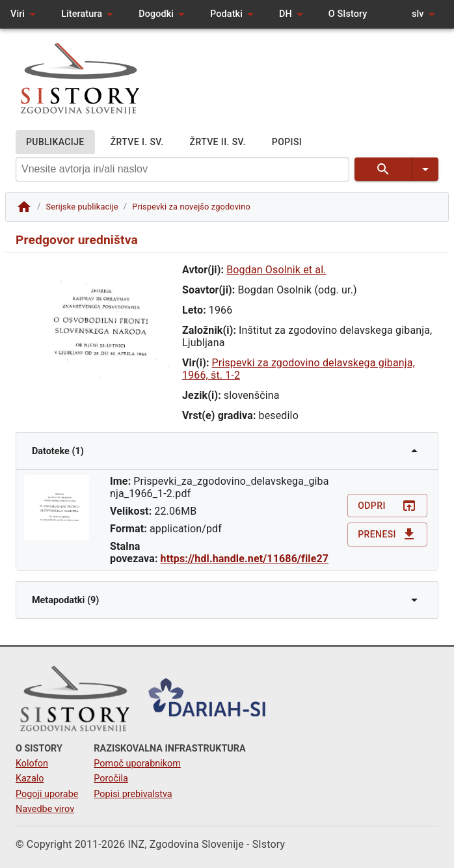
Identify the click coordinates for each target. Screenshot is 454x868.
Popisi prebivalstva (133, 794)
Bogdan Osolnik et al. (276, 270)
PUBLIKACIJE (55, 142)
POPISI (287, 142)
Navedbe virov (45, 809)
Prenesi (387, 535)
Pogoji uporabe (47, 794)
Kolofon (32, 764)
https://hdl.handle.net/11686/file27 (245, 559)
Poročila (111, 779)
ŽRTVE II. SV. (218, 142)
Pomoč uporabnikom (137, 764)
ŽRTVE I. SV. (137, 142)
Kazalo (30, 779)
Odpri (387, 506)
